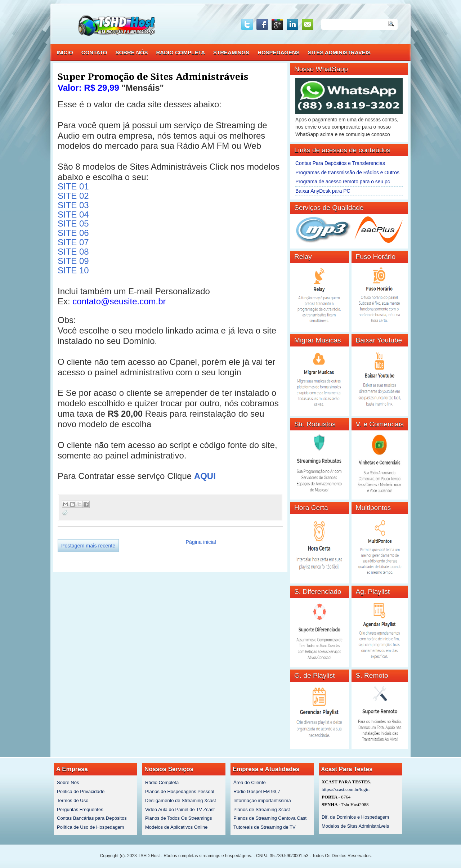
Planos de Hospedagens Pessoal (180, 791)
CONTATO (94, 52)
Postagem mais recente (88, 546)
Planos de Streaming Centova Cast (270, 818)
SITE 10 (73, 270)
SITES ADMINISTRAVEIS (339, 52)
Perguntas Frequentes (80, 809)
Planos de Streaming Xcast (262, 809)
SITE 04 (73, 214)
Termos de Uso (73, 800)
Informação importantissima (262, 800)
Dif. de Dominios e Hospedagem (355, 817)
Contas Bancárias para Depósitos (92, 818)
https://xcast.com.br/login (346, 789)
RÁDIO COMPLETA (181, 52)
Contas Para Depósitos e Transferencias (340, 163)
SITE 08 (73, 252)
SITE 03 (73, 205)
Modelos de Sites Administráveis (355, 826)
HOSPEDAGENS (279, 52)
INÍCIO (65, 52)
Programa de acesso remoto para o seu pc (343, 182)
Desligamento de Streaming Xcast (181, 800)
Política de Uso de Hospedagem (90, 827)
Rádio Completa (162, 782)
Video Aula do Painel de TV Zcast (180, 809)
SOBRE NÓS (132, 52)
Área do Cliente (250, 782)
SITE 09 (73, 261)
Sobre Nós (68, 782)
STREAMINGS (231, 52)
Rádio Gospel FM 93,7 (257, 791)
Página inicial (201, 542)
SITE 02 (73, 196)
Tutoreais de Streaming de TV (265, 827)
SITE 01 (73, 186)
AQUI (205, 476)
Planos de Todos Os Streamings (178, 818)
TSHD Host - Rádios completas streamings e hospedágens (194, 856)
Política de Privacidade (81, 791)
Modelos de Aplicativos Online (176, 827)
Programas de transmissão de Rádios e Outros (347, 173)
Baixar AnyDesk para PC (323, 191)
